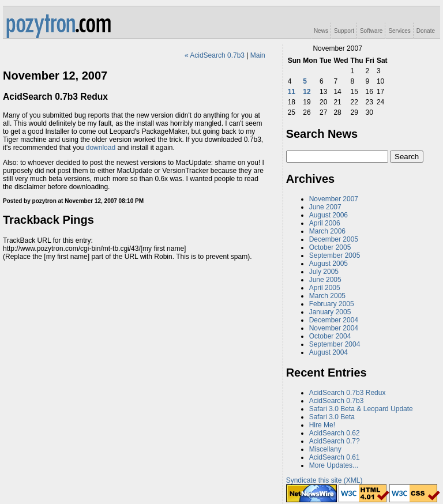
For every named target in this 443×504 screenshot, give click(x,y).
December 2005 (334, 239)
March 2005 (327, 296)
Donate (426, 31)
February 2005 (332, 304)
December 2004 (334, 320)
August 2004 (329, 352)
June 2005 (325, 280)
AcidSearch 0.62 (335, 433)
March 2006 (327, 231)
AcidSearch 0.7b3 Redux (348, 393)
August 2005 (329, 264)
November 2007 (334, 199)
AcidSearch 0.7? (335, 441)
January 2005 (330, 312)
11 (292, 92)
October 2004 (330, 336)
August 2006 (329, 215)
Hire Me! (322, 425)
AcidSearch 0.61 (335, 457)
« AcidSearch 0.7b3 (215, 55)
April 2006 (325, 223)
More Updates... (334, 465)
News (321, 31)
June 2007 (325, 207)
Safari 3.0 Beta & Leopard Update (361, 409)
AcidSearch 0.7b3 (337, 401)
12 (307, 92)
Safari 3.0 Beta (332, 417)
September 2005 (335, 255)
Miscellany (325, 449)
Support (344, 31)
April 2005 (325, 288)
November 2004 (334, 328)
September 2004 (335, 344)
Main (258, 55)
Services (399, 31)
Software (371, 31)
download (101, 148)
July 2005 (324, 272)
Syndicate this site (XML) (324, 480)
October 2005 (330, 247)
